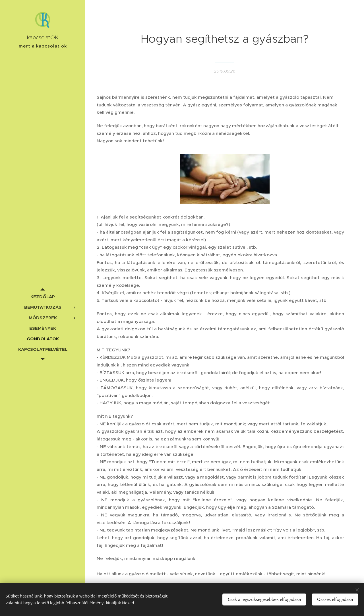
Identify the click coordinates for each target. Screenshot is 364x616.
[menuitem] (43, 297)
